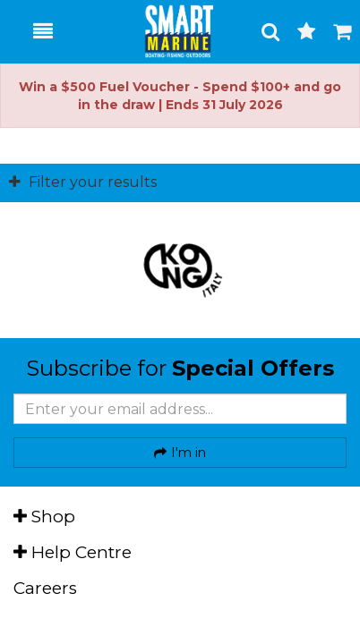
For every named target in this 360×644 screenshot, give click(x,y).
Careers (45, 588)
